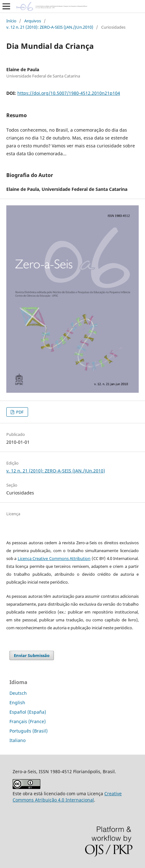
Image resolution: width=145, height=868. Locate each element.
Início (11, 21)
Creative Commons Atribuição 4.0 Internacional (67, 797)
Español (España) (28, 712)
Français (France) (28, 721)
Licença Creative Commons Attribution (54, 558)
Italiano (17, 740)
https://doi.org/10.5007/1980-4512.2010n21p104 (69, 93)
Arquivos (33, 21)
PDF (19, 412)
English (17, 702)
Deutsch (18, 693)
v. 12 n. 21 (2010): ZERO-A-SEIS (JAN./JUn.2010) (50, 27)
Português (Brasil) (29, 731)
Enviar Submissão (32, 655)
